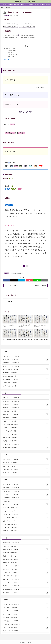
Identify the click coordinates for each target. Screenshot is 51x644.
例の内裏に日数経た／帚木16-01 (26, 448)
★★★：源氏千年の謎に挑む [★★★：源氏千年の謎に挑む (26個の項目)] (11, 24)
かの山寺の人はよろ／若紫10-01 (26, 573)
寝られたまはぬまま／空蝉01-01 (26, 459)
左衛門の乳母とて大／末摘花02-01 (26, 608)
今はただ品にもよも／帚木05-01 (26, 411)
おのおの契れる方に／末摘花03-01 (26, 611)
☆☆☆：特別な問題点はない (17, 273)
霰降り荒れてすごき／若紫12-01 (26, 579)
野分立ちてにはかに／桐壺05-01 (26, 369)
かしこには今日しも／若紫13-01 (26, 583)
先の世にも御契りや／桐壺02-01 (26, 360)
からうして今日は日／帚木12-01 (26, 434)
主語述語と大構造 (12, 51)
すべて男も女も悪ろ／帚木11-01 (26, 431)
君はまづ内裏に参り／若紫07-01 (26, 563)
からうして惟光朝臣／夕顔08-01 (26, 508)
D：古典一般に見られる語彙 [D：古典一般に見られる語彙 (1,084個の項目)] (27, 38)
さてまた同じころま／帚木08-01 (26, 421)
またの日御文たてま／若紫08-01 (26, 566)
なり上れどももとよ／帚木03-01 (26, 405)
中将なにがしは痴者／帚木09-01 (26, 424)
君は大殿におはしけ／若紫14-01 (26, 586)
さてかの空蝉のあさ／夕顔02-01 (26, 488)
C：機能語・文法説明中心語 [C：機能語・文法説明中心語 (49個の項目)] (10, 38)
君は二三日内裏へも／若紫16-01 (26, 593)
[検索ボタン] (49, 2)
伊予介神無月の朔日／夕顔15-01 (26, 531)
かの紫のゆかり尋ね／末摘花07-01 (26, 624)
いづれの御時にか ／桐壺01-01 (26, 356)
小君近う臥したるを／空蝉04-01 (26, 469)
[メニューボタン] (2, 2)
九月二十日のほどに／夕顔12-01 (26, 521)
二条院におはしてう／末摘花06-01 (26, 621)
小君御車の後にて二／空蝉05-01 (26, 473)
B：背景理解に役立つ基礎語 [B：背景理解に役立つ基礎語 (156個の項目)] (27, 35)
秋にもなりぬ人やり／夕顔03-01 (26, 491)
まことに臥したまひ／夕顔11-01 (26, 518)
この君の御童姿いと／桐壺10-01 (26, 386)
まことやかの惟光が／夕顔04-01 (26, 495)
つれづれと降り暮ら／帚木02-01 (26, 401)
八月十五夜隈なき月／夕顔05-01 (26, 498)
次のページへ (7, 59)
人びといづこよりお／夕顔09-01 (26, 511)
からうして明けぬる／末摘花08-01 (26, 628)
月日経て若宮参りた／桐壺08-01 (26, 379)
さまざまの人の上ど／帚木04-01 (26, 408)
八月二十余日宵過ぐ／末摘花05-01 (26, 618)
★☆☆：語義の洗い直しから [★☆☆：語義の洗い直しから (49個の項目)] (11, 27)
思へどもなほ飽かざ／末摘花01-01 (26, 604)
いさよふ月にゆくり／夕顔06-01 (26, 501)
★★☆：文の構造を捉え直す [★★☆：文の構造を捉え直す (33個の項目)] (27, 24)
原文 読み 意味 (10, 49)
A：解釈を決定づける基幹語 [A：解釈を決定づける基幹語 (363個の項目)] (11, 35)
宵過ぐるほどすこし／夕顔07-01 (26, 504)
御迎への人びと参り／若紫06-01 (26, 559)
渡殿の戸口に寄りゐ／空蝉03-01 (26, 466)
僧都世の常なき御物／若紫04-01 (26, 553)
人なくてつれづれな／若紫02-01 (26, 546)
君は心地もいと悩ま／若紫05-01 (26, 556)
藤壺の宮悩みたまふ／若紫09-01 (26, 569)
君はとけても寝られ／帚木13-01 (26, 438)
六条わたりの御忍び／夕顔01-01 (26, 485)
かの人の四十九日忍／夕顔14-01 (26, 528)
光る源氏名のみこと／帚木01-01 (26, 398)
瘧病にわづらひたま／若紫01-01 (26, 543)
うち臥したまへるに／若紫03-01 (26, 549)
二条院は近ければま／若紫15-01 (26, 589)
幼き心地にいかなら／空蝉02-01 (26, 463)
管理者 (10, 301)
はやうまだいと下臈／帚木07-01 (26, 418)
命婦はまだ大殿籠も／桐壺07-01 (26, 376)
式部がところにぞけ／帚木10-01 (26, 428)
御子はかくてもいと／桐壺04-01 (26, 366)
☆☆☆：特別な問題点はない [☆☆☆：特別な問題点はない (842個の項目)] (27, 27)
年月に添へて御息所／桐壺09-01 (26, 383)
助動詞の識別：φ (15, 54)
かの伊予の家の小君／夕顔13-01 (26, 524)
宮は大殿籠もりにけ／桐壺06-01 (26, 373)
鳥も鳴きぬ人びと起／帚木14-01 (26, 441)
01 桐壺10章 (6, 16)
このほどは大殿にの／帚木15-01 (26, 444)
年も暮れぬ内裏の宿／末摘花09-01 (26, 631)
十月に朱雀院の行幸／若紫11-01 (26, 576)
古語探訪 (13, 56)
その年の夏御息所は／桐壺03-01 (26, 363)
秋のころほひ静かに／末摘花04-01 (26, 614)
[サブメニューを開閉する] (47, 356)
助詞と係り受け (12, 52)
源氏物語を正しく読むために (26, 2)
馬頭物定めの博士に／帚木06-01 (26, 414)
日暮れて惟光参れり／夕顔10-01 (26, 514)
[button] (6, 280)
